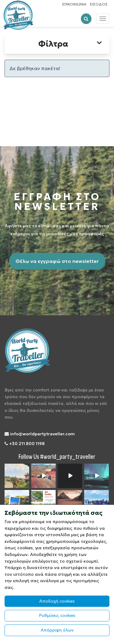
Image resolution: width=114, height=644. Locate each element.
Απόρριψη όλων (57, 630)
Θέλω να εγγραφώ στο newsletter (57, 261)
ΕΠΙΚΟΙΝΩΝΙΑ (74, 4)
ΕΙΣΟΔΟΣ (99, 4)
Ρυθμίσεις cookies (57, 615)
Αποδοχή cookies (57, 601)
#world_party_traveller (68, 457)
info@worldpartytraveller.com (40, 434)
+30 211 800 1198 (25, 444)
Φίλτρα (71, 44)
